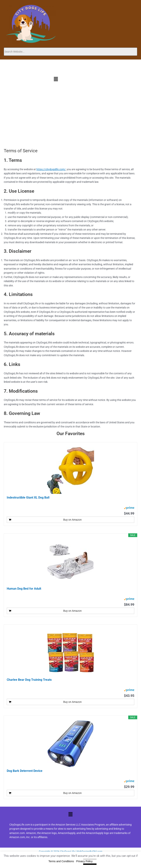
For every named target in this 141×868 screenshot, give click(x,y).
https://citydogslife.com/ (51, 169)
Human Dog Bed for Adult (24, 589)
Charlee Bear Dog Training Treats (29, 680)
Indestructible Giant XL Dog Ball (28, 498)
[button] (56, 80)
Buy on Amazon (72, 520)
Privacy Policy (84, 861)
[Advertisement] (70, 120)
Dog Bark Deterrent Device (25, 771)
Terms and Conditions (61, 861)
